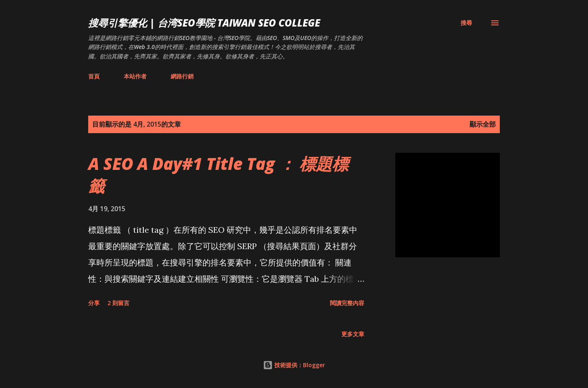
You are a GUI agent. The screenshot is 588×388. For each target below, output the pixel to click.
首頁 (94, 76)
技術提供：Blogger (294, 365)
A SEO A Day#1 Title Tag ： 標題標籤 (218, 174)
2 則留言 (118, 303)
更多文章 (353, 334)
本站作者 (135, 76)
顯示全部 (483, 124)
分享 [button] (94, 303)
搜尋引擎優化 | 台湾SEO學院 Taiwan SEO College (204, 23)
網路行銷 (182, 76)
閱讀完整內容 (347, 303)
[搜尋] (466, 23)
